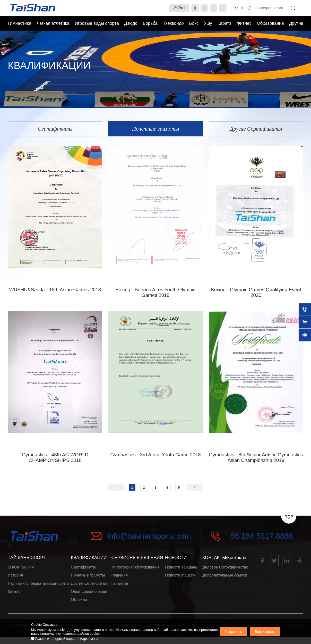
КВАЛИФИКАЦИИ (89, 559)
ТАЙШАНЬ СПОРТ (27, 559)
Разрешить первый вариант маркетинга (64, 639)
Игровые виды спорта (97, 23)
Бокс (194, 23)
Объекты (79, 606)
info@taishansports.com (149, 538)
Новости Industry (180, 578)
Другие (296, 23)
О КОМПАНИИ (21, 569)
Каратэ (225, 23)
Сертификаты (83, 569)
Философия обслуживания (135, 569)
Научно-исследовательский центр (38, 588)
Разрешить (233, 632)
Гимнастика (20, 23)
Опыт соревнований (89, 597)
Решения (119, 578)
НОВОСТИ (176, 559)
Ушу (208, 23)
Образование (270, 23)
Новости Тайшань (181, 569)
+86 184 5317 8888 (259, 538)
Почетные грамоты (88, 578)
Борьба (150, 23)
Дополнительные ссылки (225, 578)
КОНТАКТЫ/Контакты (224, 559)
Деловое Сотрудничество (225, 569)
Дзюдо (131, 23)
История (15, 578)
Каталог (15, 597)
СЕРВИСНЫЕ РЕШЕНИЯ (137, 559)
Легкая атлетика (53, 23)
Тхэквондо (173, 23)
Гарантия (120, 588)
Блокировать (265, 632)
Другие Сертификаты (90, 588)
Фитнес (244, 23)
